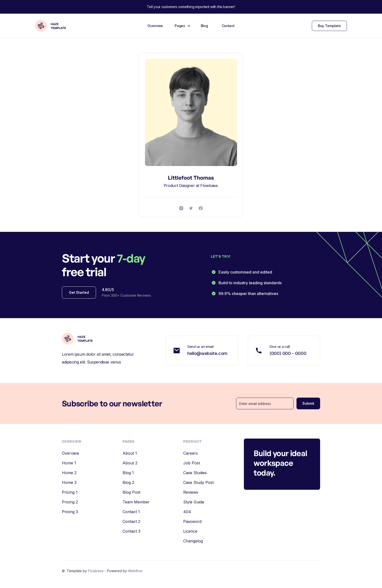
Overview (155, 26)
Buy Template (329, 26)
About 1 (130, 453)
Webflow (135, 571)
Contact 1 (131, 512)
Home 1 (69, 463)
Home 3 (69, 482)
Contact (228, 26)
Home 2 (69, 473)
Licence (190, 531)
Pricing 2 (70, 502)
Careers (191, 453)
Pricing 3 (70, 512)
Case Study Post (198, 482)
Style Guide (194, 502)
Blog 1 (128, 473)
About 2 (130, 463)
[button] (182, 26)
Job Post (192, 463)
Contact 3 (131, 531)
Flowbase (96, 571)
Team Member (136, 502)
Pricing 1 (70, 492)
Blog (204, 26)
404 (187, 512)
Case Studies (195, 473)
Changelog (193, 541)
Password (192, 521)
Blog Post (131, 492)
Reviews (191, 492)
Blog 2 (128, 482)
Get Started (79, 292)
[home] (53, 26)
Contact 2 (131, 521)
